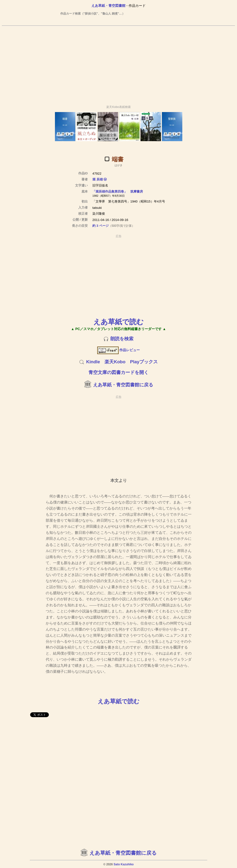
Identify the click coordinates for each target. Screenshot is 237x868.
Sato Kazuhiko (124, 864)
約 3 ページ (101, 226)
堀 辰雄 (98, 179)
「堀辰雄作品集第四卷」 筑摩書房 (118, 191)
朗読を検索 (122, 339)
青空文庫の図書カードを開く (118, 372)
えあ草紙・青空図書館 (108, 6)
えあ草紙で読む (118, 322)
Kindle (93, 362)
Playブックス (144, 362)
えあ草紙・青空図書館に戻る (123, 385)
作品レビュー (118, 350)
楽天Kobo (115, 362)
